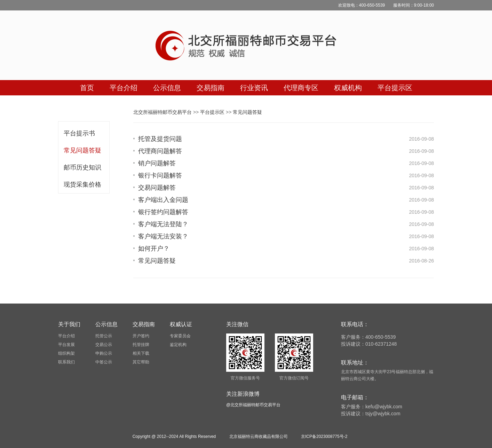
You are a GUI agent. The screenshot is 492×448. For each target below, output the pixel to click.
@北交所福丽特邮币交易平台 (253, 405)
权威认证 (181, 324)
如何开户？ (154, 249)
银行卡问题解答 (160, 175)
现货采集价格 (82, 184)
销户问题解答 (157, 163)
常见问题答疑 (82, 150)
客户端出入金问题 (163, 200)
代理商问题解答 (160, 151)
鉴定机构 (178, 345)
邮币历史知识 (82, 167)
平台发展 (66, 345)
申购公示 (104, 353)
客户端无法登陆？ (163, 224)
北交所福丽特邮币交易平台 (162, 112)
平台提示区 (212, 112)
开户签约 (141, 336)
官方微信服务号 (245, 378)
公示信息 (106, 324)
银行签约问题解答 (163, 212)
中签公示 (104, 362)
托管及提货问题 (160, 139)
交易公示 (104, 345)
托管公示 (104, 336)
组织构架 (66, 353)
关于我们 (69, 324)
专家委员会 (180, 336)
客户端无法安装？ (163, 236)
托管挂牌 (141, 345)
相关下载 (141, 353)
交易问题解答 (157, 188)
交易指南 (144, 324)
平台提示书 (79, 133)
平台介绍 (66, 336)
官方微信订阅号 (294, 378)
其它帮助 (141, 362)
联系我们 (66, 362)
